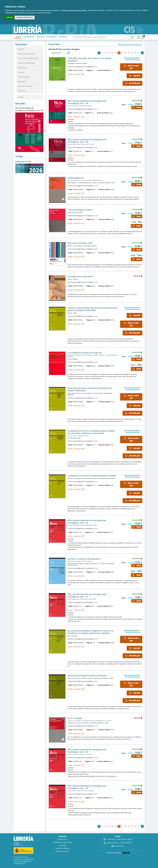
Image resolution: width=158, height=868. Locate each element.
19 (129, 53)
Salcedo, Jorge (108, 678)
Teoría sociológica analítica (80, 210)
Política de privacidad (62, 848)
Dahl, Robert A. (73, 183)
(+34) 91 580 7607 (113, 843)
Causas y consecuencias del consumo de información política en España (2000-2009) (92, 309)
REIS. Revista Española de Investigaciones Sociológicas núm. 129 (87, 787)
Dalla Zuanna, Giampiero (76, 564)
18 (126, 53)
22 (139, 53)
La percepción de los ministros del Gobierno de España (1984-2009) (90, 389)
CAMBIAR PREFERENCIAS (25, 18)
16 (119, 53)
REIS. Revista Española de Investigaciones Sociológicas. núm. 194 (29, 109)
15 (116, 53)
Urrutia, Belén (83, 183)
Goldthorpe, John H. (74, 723)
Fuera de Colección (24, 77)
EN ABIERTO (52, 37)
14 (112, 53)
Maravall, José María (89, 723)
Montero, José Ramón (75, 246)
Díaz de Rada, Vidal (74, 438)
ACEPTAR (10, 18)
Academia (21, 49)
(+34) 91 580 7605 (126, 843)
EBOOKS (40, 37)
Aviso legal (62, 845)
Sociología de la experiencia (80, 276)
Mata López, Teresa (74, 393)
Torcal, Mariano (73, 359)
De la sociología (75, 718)
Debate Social (22, 68)
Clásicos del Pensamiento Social (28, 58)
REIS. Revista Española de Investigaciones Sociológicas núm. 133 (87, 141)
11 (102, 53)
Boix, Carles (93, 183)
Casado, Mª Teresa (103, 723)
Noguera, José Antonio (75, 212)
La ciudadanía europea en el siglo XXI (85, 353)
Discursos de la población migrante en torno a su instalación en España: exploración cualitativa (90, 632)
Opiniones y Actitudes (25, 86)
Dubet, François (73, 279)
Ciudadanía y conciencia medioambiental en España (92, 476)
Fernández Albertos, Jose (106, 183)
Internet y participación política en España (87, 675)
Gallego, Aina (98, 678)
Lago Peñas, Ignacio (90, 246)
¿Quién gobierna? (76, 178)
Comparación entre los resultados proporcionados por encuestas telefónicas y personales (91, 432)
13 (109, 53)
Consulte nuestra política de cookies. (74, 10)
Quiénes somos (62, 839)
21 (136, 53)
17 (122, 53)
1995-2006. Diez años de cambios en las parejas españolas (90, 59)
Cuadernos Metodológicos (26, 63)
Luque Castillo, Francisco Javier (92, 393)
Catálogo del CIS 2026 (23, 162)
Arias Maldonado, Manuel (91, 478)
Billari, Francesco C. (92, 564)
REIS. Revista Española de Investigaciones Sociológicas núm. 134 (87, 102)
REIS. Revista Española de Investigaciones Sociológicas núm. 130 (87, 751)
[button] (130, 44)
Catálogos (19, 156)
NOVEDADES (29, 37)
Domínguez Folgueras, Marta (77, 63)
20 (132, 53)
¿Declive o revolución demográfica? (84, 559)
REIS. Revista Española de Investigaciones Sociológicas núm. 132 (87, 522)
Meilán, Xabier (72, 313)
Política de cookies (62, 851)
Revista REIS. (20, 103)
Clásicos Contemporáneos (26, 54)
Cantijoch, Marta (87, 678)
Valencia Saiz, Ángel (74, 478)
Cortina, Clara (104, 564)
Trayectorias (22, 91)
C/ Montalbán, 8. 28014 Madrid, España (118, 839)
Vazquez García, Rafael (108, 478)
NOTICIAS (63, 37)
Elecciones (21, 72)
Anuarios (21, 97)
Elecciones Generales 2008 (80, 243)
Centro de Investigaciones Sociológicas (81, 67)
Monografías (22, 81)
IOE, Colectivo (72, 636)
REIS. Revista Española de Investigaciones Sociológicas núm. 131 (87, 595)
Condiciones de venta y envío (62, 842)
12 (106, 53)
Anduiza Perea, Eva (74, 678)
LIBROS (18, 37)
